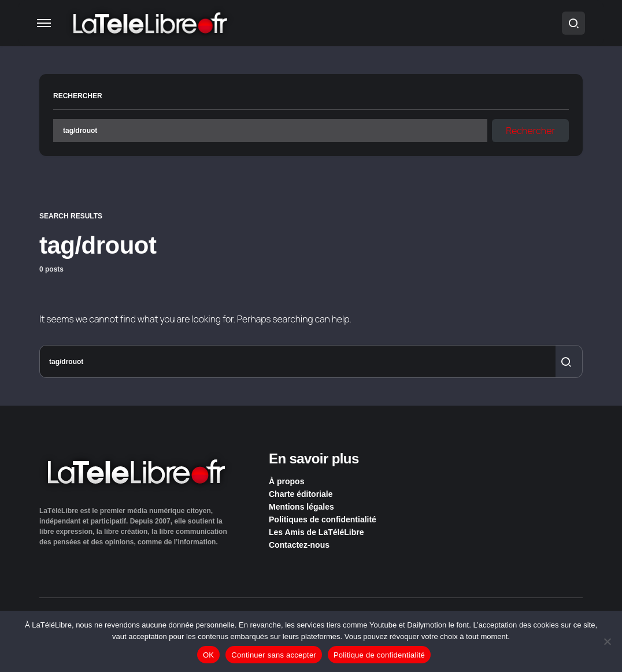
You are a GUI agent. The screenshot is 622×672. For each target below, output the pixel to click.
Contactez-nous (299, 545)
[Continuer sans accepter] (608, 641)
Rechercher (78, 96)
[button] (44, 23)
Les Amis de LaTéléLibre (316, 532)
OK (208, 655)
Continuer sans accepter (274, 655)
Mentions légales (301, 507)
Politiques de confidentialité (323, 519)
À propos (286, 481)
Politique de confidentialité (379, 655)
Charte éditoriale (301, 494)
